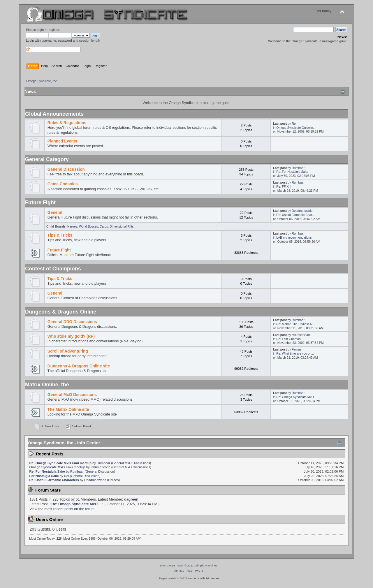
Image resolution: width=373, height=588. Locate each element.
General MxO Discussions (72, 395)
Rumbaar (298, 168)
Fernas (297, 349)
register (54, 30)
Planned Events (62, 141)
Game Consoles (63, 184)
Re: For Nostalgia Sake (292, 172)
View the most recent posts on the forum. (62, 509)
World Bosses (88, 226)
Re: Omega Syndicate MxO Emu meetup (60, 463)
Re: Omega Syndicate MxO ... (297, 397)
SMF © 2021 (186, 565)
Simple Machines (206, 565)
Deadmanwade (302, 211)
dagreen (131, 499)
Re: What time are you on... (295, 353)
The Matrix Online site (68, 410)
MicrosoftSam (301, 335)
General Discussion (66, 169)
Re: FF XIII (284, 186)
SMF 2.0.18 (168, 565)
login (40, 30)
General (55, 213)
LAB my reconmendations (294, 237)
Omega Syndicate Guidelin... (296, 128)
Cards (104, 226)
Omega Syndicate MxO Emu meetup (57, 467)
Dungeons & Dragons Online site (79, 366)
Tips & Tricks (60, 235)
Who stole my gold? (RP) (71, 336)
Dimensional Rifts (122, 226)
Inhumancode (101, 467)
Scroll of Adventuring (68, 351)
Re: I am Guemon (288, 339)
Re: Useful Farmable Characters (54, 480)
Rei (294, 124)
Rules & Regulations (67, 123)
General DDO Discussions (72, 322)
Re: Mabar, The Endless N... (296, 324)
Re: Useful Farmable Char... (295, 215)
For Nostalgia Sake (44, 476)
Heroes (72, 226)
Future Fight (59, 250)
